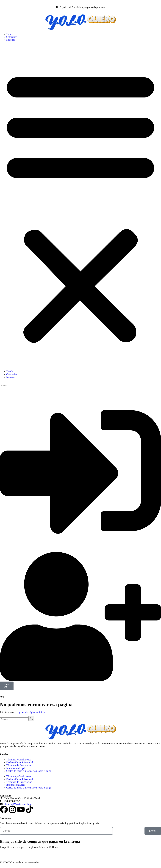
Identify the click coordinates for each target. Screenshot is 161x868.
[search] (80, 386)
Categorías (12, 37)
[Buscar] (31, 718)
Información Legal (16, 768)
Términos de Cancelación (19, 765)
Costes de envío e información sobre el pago (29, 771)
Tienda (10, 34)
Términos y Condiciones (19, 760)
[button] (80, 206)
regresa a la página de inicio (31, 712)
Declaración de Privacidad (20, 762)
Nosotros (11, 40)
